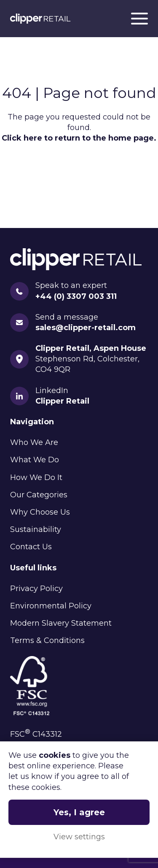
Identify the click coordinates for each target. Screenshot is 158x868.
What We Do (35, 460)
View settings (79, 837)
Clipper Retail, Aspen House (91, 348)
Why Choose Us (40, 512)
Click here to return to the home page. (79, 138)
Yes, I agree (79, 812)
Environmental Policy (51, 606)
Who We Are (34, 442)
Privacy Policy (36, 589)
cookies (55, 755)
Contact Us (31, 547)
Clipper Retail (40, 18)
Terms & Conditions (47, 640)
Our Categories (39, 495)
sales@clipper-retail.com (86, 328)
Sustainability (36, 529)
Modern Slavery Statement (61, 623)
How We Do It (36, 477)
